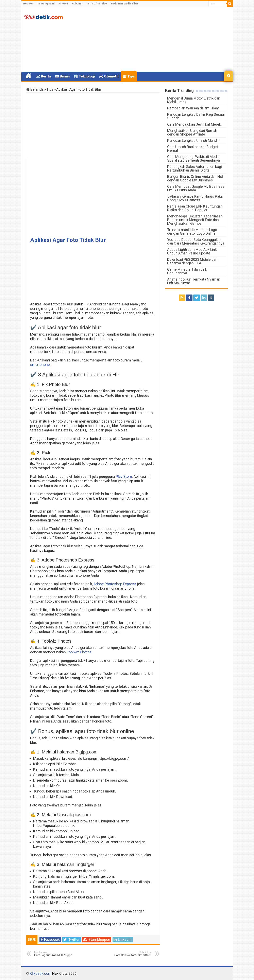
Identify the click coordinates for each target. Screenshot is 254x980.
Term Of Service (97, 4)
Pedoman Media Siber (125, 4)
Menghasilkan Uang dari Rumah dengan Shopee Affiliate (192, 132)
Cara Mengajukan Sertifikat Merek (194, 124)
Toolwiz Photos (79, 652)
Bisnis (63, 76)
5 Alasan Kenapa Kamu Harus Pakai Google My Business (195, 198)
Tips (129, 76)
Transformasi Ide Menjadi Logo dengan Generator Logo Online (192, 231)
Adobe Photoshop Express (115, 584)
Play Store (124, 476)
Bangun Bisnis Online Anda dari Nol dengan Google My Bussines (195, 178)
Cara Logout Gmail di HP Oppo (55, 954)
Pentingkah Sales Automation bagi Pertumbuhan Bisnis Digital (194, 168)
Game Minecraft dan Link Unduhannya (187, 271)
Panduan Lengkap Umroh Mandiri (193, 140)
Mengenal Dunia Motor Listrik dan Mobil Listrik (194, 100)
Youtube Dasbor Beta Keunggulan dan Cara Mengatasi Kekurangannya (196, 241)
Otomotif (109, 76)
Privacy (63, 4)
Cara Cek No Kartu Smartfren (131, 954)
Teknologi (85, 76)
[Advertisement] (156, 39)
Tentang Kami (46, 4)
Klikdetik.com (41, 973)
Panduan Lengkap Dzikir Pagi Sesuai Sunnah (196, 116)
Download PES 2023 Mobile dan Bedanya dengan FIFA (192, 261)
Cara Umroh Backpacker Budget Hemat (193, 149)
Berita (44, 76)
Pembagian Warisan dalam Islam (193, 108)
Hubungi (77, 4)
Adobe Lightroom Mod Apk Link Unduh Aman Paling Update (192, 251)
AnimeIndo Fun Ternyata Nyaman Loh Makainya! (194, 281)
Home (29, 76)
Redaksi (28, 4)
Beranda (35, 89)
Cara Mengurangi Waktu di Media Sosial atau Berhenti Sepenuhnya (193, 158)
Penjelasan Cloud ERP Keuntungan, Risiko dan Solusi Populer (195, 208)
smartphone (40, 365)
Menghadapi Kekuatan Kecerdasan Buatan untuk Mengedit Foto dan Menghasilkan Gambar (195, 220)
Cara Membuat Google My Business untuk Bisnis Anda (196, 188)
